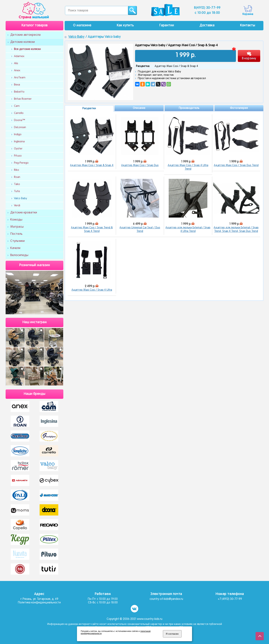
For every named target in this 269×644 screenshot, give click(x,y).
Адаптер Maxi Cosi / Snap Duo (140, 165)
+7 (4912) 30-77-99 (230, 599)
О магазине (82, 26)
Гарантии (167, 26)
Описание (139, 108)
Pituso (18, 156)
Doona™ (20, 120)
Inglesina (19, 142)
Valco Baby (21, 198)
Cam (17, 106)
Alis (16, 63)
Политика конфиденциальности (39, 603)
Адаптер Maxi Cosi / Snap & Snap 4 (92, 165)
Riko (17, 170)
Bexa (17, 85)
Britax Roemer (23, 99)
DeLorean (20, 127)
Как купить (125, 26)
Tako (17, 184)
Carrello (19, 113)
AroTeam (20, 78)
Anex (17, 71)
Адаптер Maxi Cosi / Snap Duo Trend (236, 165)
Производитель (189, 108)
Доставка (207, 26)
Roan (17, 177)
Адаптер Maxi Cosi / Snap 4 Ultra (92, 290)
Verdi (17, 206)
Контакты (248, 26)
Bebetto (19, 92)
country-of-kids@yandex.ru (166, 599)
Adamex (19, 56)
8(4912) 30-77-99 (207, 8)
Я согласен (172, 634)
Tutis (17, 191)
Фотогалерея (239, 108)
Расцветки (89, 108)
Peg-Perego (21, 163)
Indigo (18, 134)
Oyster (18, 149)
